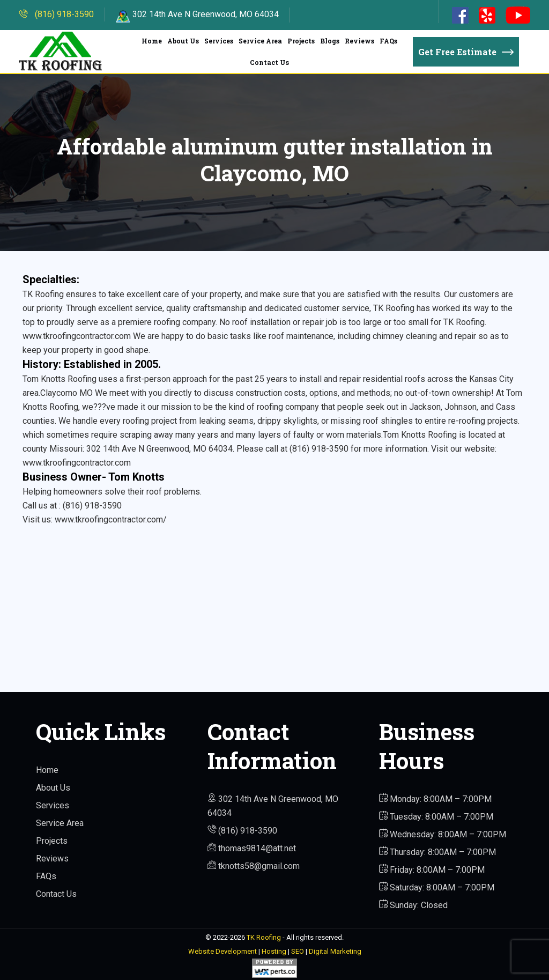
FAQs (388, 41)
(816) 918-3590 (56, 14)
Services (219, 41)
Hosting (274, 951)
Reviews (359, 41)
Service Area (260, 41)
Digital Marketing (335, 951)
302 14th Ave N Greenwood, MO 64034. (159, 449)
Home (152, 41)
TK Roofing (264, 937)
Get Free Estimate (466, 52)
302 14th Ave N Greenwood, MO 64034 (197, 14)
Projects (301, 41)
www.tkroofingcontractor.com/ (111, 520)
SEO (298, 951)
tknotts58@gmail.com (254, 866)
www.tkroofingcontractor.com (77, 463)
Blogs (330, 41)
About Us (183, 41)
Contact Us (269, 62)
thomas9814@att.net (252, 848)
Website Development (222, 951)
